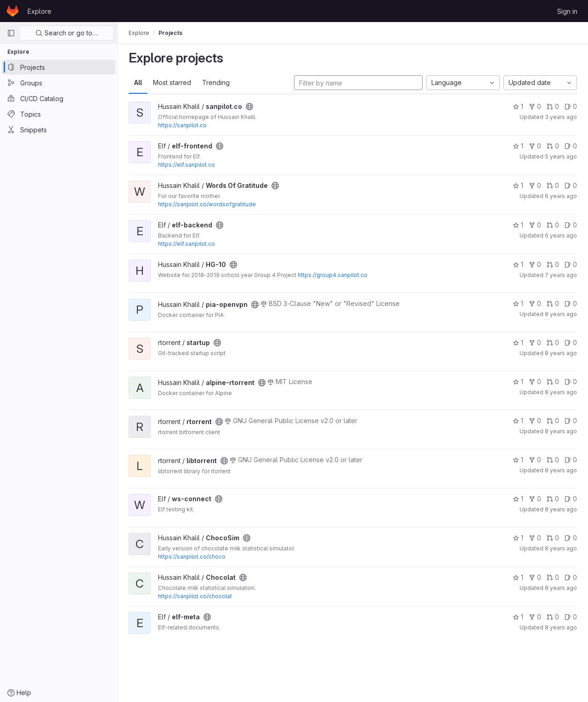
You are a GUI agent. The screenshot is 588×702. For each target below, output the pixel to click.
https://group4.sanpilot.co (333, 275)
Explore (40, 11)
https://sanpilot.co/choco (192, 557)
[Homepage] (13, 11)
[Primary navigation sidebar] (11, 33)
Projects (170, 33)
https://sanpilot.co (182, 125)
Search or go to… (66, 33)
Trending (216, 82)
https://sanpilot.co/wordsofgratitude (207, 204)
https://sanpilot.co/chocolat (195, 596)
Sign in (567, 11)
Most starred (172, 82)
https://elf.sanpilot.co (187, 165)
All (138, 82)
